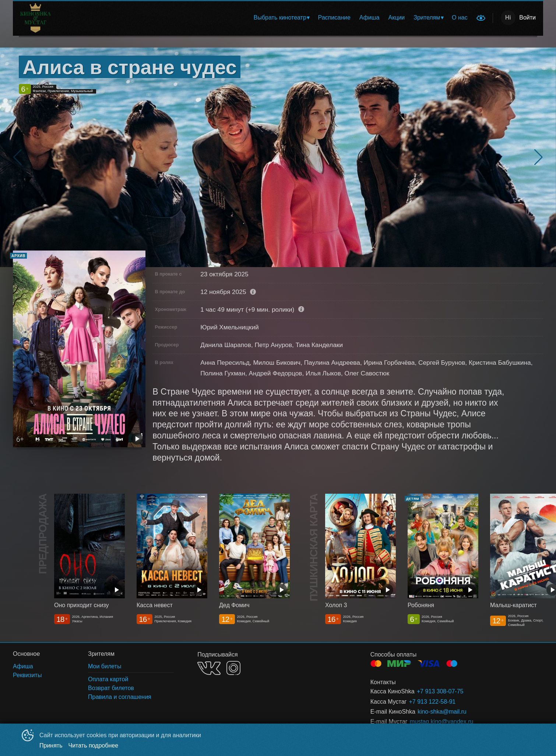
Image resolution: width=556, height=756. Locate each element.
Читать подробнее (94, 745)
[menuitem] (281, 18)
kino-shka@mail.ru (442, 712)
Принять (51, 745)
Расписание (334, 17)
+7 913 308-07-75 (440, 691)
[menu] (279, 18)
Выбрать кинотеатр (280, 17)
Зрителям (427, 17)
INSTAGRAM (233, 668)
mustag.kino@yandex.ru (442, 722)
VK (209, 668)
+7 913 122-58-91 (432, 702)
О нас (460, 17)
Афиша (370, 17)
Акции (397, 17)
